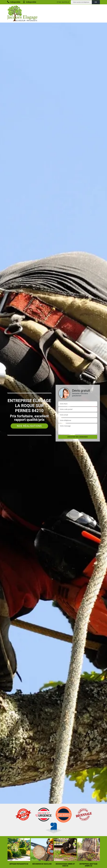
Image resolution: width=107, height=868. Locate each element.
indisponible (14, 2)
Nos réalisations (29, 426)
